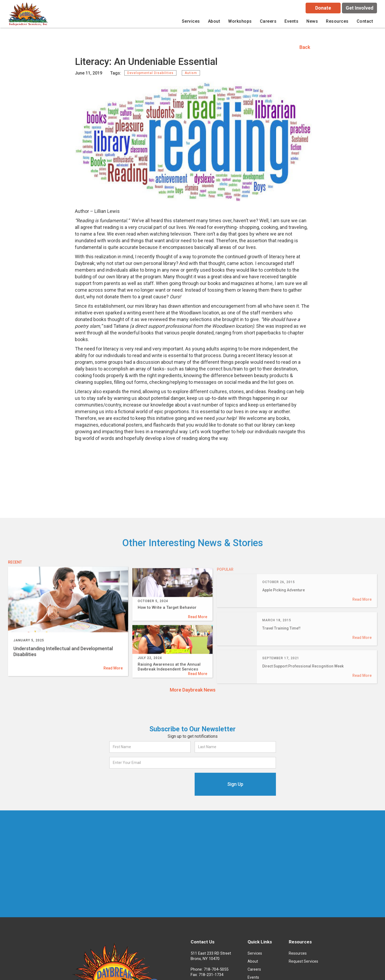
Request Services (303, 961)
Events (291, 21)
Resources (298, 953)
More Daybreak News (193, 690)
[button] (191, 21)
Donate (323, 8)
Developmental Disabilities (150, 73)
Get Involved (360, 8)
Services (255, 953)
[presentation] (150, 783)
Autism (191, 73)
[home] (29, 15)
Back (305, 47)
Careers (254, 969)
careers (268, 21)
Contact (365, 21)
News (312, 21)
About (253, 961)
